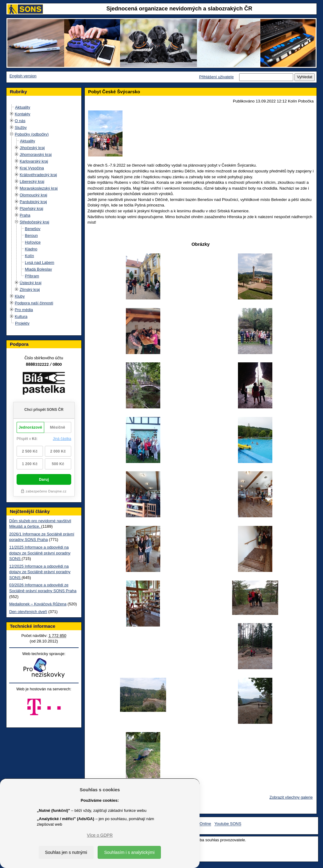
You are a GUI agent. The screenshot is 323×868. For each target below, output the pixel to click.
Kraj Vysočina (32, 168)
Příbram (32, 276)
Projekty (22, 323)
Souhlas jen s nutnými (66, 852)
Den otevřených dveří (28, 612)
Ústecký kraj (31, 283)
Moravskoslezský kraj (39, 188)
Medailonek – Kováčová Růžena (38, 604)
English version (23, 76)
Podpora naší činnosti (34, 303)
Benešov (33, 229)
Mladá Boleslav (38, 269)
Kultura (21, 316)
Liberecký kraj (32, 181)
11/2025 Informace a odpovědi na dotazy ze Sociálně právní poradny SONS (40, 553)
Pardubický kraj (33, 202)
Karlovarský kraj (34, 161)
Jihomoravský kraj (36, 154)
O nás (20, 121)
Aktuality (23, 107)
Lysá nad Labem (40, 262)
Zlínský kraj (30, 289)
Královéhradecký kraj (38, 175)
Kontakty (23, 114)
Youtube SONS (228, 824)
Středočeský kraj (34, 222)
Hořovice (33, 242)
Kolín (29, 256)
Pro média (24, 310)
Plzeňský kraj (31, 208)
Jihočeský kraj (32, 148)
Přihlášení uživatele (216, 77)
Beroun (31, 235)
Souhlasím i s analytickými (129, 852)
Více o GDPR (100, 835)
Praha (25, 215)
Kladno (31, 249)
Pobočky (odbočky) (32, 134)
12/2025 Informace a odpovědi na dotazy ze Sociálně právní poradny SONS (40, 572)
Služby (21, 127)
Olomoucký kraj (33, 195)
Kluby (20, 296)
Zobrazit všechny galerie (291, 797)
